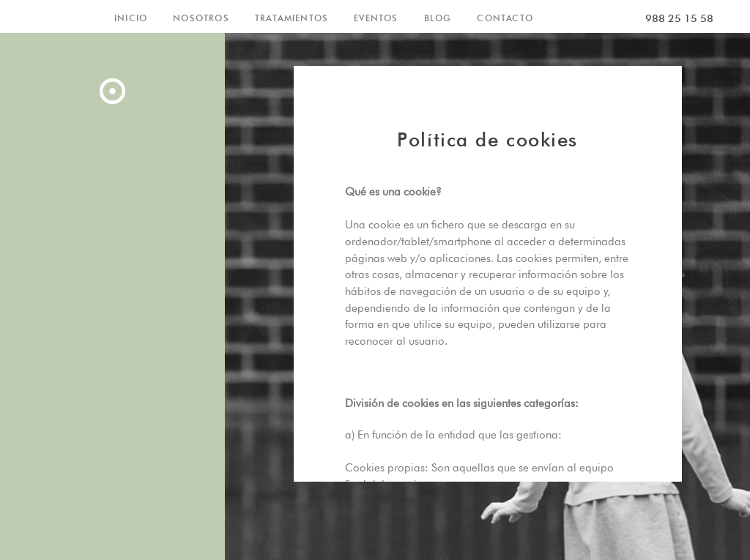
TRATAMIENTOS (292, 18)
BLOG (438, 18)
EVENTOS (376, 18)
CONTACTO (505, 18)
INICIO (131, 18)
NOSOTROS (201, 18)
